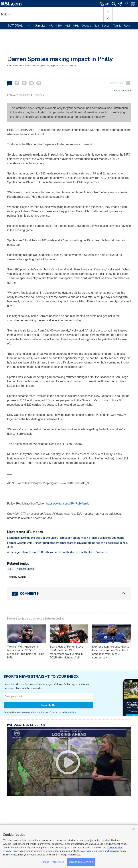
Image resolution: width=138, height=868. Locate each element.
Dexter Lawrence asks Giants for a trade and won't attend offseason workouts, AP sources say (111, 652)
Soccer (106, 26)
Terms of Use (56, 712)
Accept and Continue (81, 862)
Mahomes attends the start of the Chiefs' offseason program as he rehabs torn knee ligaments (66, 538)
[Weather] (104, 4)
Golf (96, 26)
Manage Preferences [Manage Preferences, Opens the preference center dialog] (52, 862)
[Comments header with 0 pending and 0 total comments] (69, 594)
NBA (59, 26)
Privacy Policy (70, 712)
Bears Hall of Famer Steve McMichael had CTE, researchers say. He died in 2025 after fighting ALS (67, 652)
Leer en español (122, 91)
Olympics (40, 26)
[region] (69, 846)
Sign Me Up (48, 705)
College (86, 26)
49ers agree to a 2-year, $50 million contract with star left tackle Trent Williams (57, 552)
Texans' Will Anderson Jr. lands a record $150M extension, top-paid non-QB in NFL (26, 652)
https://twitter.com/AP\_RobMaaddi (68, 504)
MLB (68, 26)
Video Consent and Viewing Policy (106, 851)
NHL (76, 26)
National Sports (25, 569)
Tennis (117, 26)
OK (134, 829)
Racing (128, 26)
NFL (51, 26)
